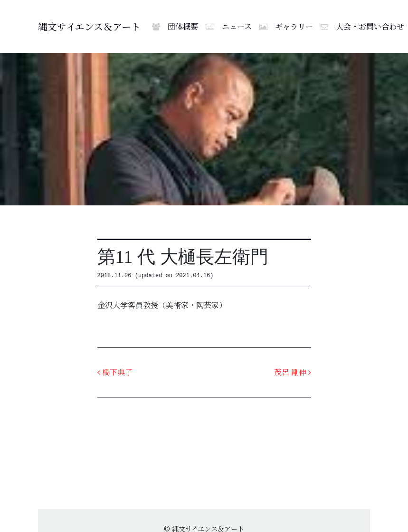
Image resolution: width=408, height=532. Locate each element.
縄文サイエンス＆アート (89, 26)
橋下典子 (115, 372)
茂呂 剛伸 (293, 372)
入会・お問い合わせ (362, 26)
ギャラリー (286, 26)
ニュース (229, 26)
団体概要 (175, 26)
